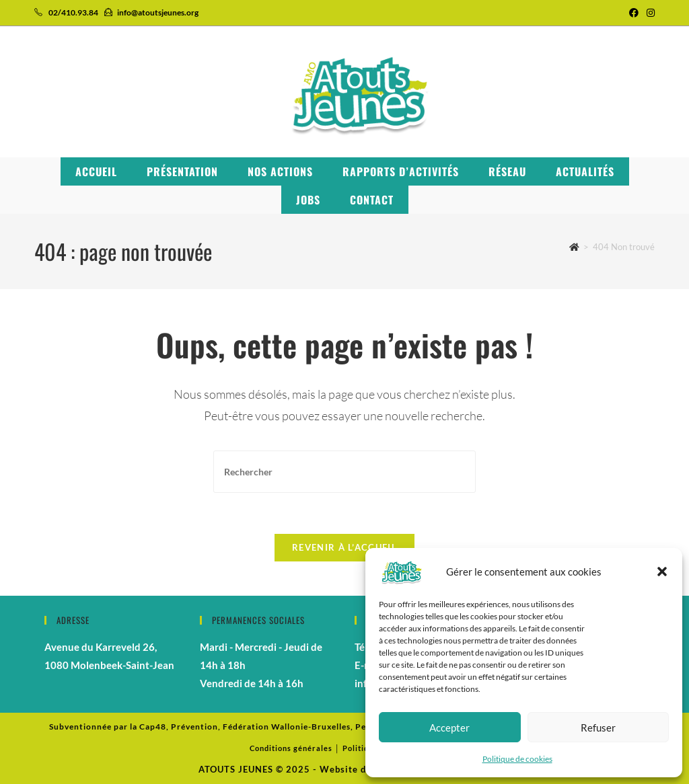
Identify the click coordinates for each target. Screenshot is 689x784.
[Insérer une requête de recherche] (344, 472)
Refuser (598, 728)
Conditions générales (291, 748)
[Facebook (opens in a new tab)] (634, 13)
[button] (662, 572)
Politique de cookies (517, 759)
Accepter (449, 728)
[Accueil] (574, 247)
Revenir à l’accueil (344, 547)
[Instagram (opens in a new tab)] (649, 13)
